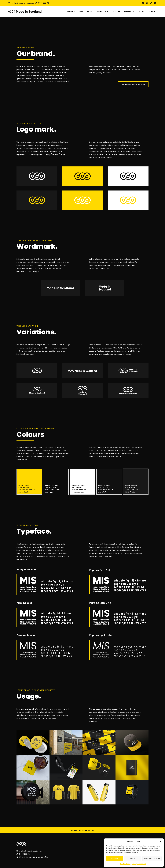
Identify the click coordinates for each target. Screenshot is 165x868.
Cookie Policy (125, 864)
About (71, 11)
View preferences (152, 859)
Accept (114, 859)
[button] (160, 841)
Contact (152, 11)
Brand (90, 11)
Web (81, 11)
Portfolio (129, 11)
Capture (116, 11)
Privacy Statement (139, 864)
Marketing (103, 11)
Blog (141, 11)
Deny (133, 859)
